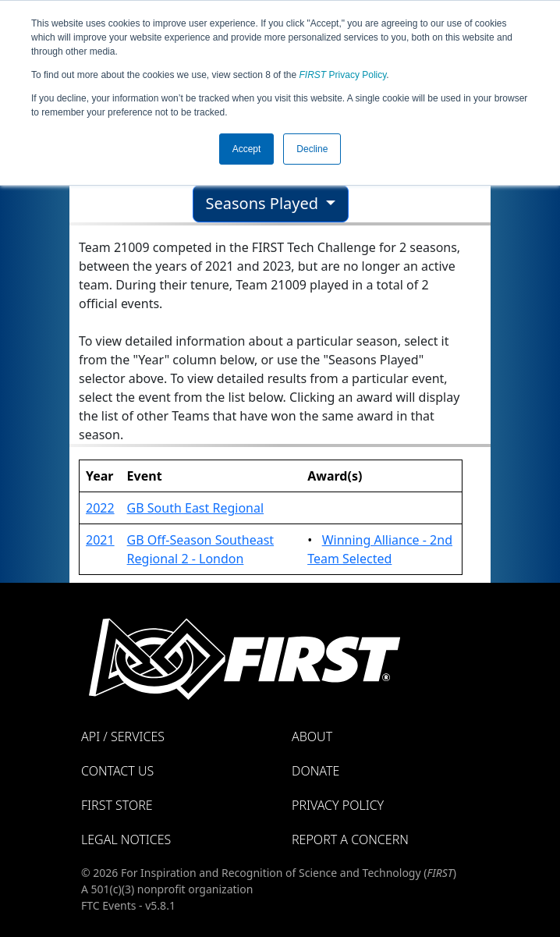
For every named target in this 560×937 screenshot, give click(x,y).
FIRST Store (117, 805)
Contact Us (117, 771)
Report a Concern (350, 839)
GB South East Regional (195, 508)
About (312, 736)
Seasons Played (264, 203)
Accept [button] (247, 149)
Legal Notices (126, 839)
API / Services (123, 736)
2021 (100, 540)
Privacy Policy (343, 75)
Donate (315, 771)
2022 (100, 508)
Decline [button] (312, 149)
